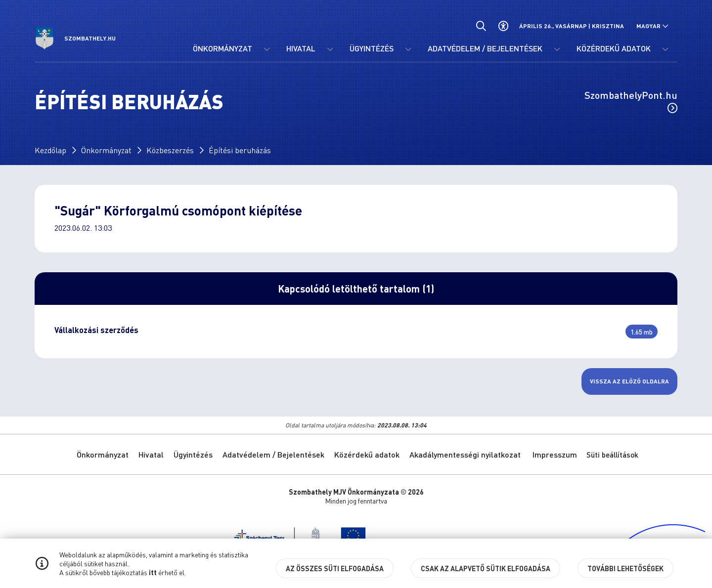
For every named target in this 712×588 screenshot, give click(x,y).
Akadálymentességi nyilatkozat (465, 454)
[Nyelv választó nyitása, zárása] (652, 26)
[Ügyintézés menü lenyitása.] (408, 49)
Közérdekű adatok (367, 454)
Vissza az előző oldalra (629, 381)
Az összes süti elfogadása (335, 568)
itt (153, 572)
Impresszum (555, 454)
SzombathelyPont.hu (631, 101)
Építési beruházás (240, 150)
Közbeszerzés (170, 150)
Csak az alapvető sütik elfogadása (486, 568)
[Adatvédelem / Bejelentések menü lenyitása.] (557, 49)
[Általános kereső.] (481, 26)
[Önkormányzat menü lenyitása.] (267, 49)
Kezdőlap (50, 150)
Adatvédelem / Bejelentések (273, 454)
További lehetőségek (625, 568)
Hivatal (151, 454)
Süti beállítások (612, 455)
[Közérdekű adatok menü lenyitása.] (665, 49)
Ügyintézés (193, 454)
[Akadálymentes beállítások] (503, 26)
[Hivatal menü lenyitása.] (330, 49)
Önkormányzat (106, 150)
